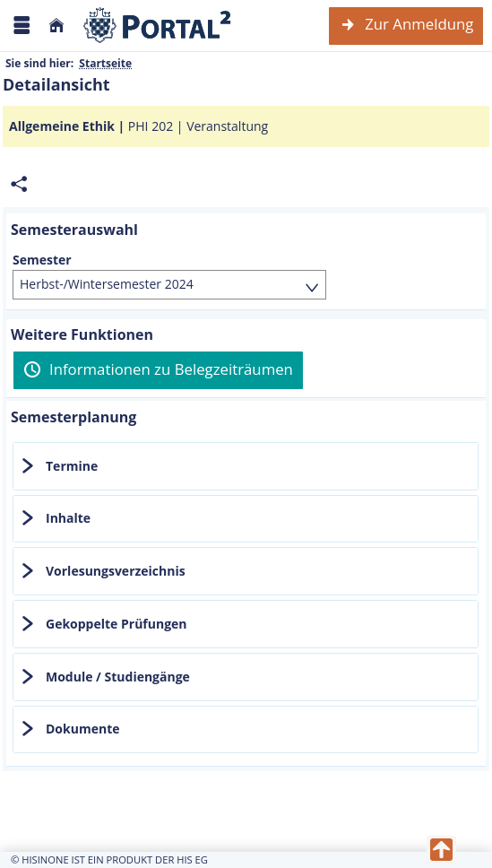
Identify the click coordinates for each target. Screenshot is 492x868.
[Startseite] (56, 26)
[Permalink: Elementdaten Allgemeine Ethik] (19, 184)
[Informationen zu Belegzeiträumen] (158, 370)
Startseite (105, 63)
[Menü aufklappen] (22, 26)
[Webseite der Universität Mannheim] (158, 26)
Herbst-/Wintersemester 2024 (107, 284)
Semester (42, 260)
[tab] (246, 466)
